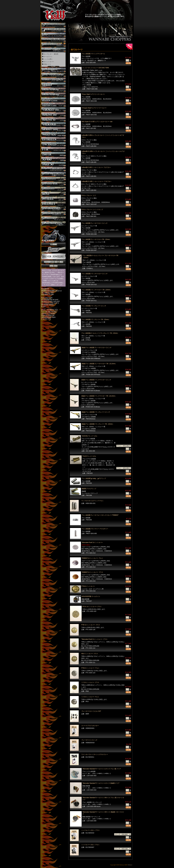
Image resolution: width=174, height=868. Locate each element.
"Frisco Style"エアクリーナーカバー (93, 94)
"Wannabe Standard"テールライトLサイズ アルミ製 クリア (102, 769)
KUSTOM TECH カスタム (53, 45)
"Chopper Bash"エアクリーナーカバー (94, 108)
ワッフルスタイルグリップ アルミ (92, 501)
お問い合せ (53, 266)
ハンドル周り (48, 59)
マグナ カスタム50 (53, 119)
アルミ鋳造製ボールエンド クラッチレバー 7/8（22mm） (100, 333)
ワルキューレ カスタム (53, 124)
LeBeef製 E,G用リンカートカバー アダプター (97, 181)
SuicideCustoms (53, 250)
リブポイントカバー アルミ (90, 697)
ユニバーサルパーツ (53, 209)
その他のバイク (53, 174)
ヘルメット (53, 204)
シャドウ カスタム (53, 100)
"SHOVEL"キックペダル (89, 436)
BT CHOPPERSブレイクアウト (53, 70)
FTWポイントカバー (88, 586)
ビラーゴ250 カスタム (53, 110)
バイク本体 (53, 224)
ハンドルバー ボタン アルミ (91, 845)
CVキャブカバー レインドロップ (92, 210)
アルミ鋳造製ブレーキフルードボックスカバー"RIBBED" (100, 515)
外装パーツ (47, 64)
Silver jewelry (53, 256)
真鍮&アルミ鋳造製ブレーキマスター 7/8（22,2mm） (99, 364)
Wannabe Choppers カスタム (53, 50)
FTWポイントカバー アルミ (90, 668)
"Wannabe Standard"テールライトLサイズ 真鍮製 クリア (101, 783)
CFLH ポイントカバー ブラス (92, 607)
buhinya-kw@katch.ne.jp (49, 308)
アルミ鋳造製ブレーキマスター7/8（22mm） (96, 239)
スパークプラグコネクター (90, 726)
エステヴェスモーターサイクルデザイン (53, 35)
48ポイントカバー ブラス (90, 654)
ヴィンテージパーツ (53, 219)
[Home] (130, 865)
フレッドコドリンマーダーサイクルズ (53, 40)
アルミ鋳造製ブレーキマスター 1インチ (95, 223)
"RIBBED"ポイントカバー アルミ (92, 558)
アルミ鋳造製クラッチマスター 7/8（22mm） (97, 290)
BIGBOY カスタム (53, 169)
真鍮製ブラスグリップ (89, 489)
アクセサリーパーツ (53, 214)
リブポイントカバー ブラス (90, 682)
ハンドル (53, 184)
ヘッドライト (53, 179)
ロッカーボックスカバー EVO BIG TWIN (96, 68)
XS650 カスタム (53, 159)
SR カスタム (53, 129)
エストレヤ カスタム (53, 139)
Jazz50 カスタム (53, 164)
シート (53, 194)
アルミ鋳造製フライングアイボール (94, 54)
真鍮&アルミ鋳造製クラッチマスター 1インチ (96, 380)
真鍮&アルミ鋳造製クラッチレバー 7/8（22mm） (98, 424)
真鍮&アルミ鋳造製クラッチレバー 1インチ (96, 412)
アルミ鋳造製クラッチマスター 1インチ (95, 274)
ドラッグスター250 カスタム (53, 90)
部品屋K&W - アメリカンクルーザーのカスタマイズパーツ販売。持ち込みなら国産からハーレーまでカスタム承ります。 (53, 8)
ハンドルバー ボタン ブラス (91, 830)
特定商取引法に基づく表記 (53, 262)
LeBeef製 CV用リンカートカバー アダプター (96, 167)
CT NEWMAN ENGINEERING (53, 25)
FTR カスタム (53, 149)
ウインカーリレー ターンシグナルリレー (95, 754)
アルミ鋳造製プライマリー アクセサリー (95, 529)
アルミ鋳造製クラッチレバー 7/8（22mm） (96, 319)
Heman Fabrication (53, 30)
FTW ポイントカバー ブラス (91, 625)
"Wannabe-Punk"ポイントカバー (92, 542)
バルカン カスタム (53, 105)
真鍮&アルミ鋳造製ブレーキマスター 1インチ (97, 348)
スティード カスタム (53, 85)
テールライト (48, 57)
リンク (53, 244)
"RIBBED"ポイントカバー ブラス (92, 572)
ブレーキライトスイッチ (89, 740)
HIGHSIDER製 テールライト (91, 596)
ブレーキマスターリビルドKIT (91, 711)
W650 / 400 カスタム (53, 134)
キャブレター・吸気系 (51, 54)
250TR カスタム (53, 154)
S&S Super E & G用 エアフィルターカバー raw (97, 122)
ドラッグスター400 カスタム (53, 95)
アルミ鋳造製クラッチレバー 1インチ (94, 306)
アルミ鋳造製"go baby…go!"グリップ (94, 478)
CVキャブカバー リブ (89, 195)
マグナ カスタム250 (53, 115)
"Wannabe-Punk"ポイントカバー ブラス (94, 639)
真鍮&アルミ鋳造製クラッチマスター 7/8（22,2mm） (99, 396)
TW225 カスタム (53, 144)
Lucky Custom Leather (53, 75)
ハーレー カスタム (53, 80)
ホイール (53, 199)
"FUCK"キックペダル (89, 456)
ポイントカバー (49, 62)
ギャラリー (53, 234)
